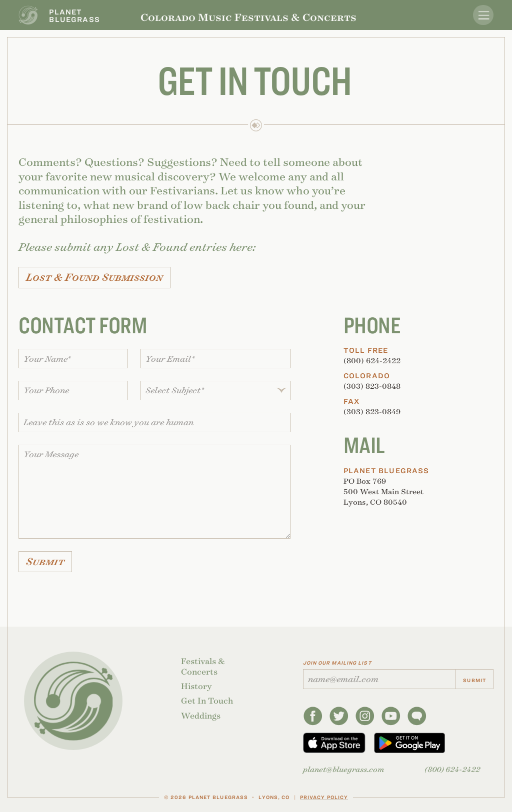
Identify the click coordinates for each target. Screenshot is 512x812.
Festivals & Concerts (203, 666)
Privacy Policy (324, 797)
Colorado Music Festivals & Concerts (248, 17)
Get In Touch (207, 701)
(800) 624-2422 (452, 769)
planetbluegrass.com (343, 769)
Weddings (201, 716)
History (196, 686)
